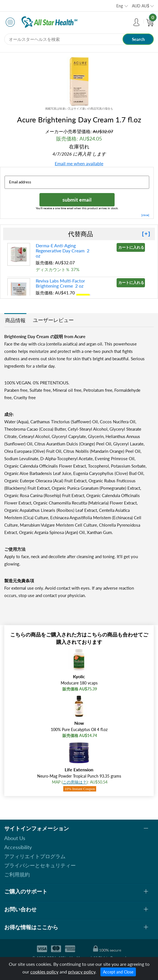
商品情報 (15, 320)
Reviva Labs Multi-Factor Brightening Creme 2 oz (60, 283)
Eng (120, 6)
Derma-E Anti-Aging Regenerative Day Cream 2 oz (63, 251)
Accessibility (18, 847)
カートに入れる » (132, 247)
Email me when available (79, 163)
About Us (15, 838)
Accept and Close (118, 972)
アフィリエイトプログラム (35, 856)
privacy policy (82, 972)
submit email (77, 200)
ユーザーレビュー (53, 320)
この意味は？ (75, 782)
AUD (141, 6)
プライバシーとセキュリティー (40, 865)
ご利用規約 (17, 874)
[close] (145, 215)
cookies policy (44, 972)
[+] (146, 234)
